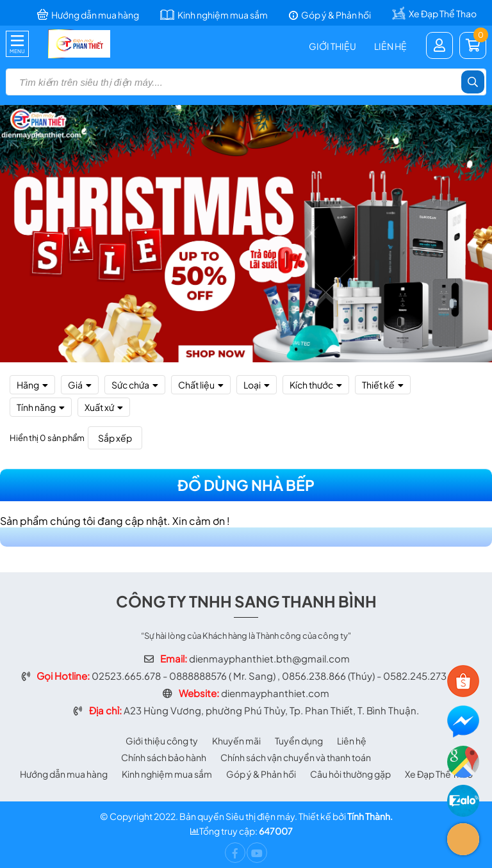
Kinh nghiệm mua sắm (167, 774)
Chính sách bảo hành (164, 757)
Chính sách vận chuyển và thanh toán (296, 757)
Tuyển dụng (299, 741)
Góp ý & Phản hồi (261, 774)
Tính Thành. (370, 816)
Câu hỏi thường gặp (350, 774)
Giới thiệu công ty (162, 741)
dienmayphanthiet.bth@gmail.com (269, 658)
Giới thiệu (332, 46)
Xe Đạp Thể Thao (439, 774)
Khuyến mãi (236, 741)
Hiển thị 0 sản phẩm (47, 438)
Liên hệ (390, 46)
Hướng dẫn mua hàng (64, 774)
